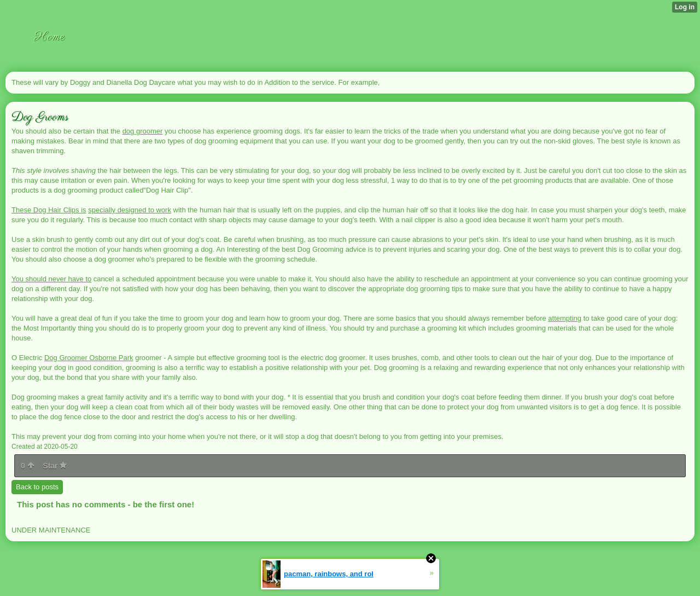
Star (55, 466)
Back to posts (37, 487)
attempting (565, 318)
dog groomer (143, 131)
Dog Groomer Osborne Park (89, 358)
